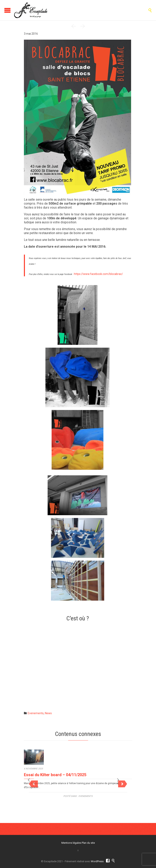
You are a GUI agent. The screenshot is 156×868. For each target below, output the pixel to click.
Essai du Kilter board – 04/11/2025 (55, 779)
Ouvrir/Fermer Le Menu (7, 10)
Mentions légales (71, 843)
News (48, 713)
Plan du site (88, 843)
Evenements (36, 713)
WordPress (97, 861)
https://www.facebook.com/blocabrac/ (98, 274)
